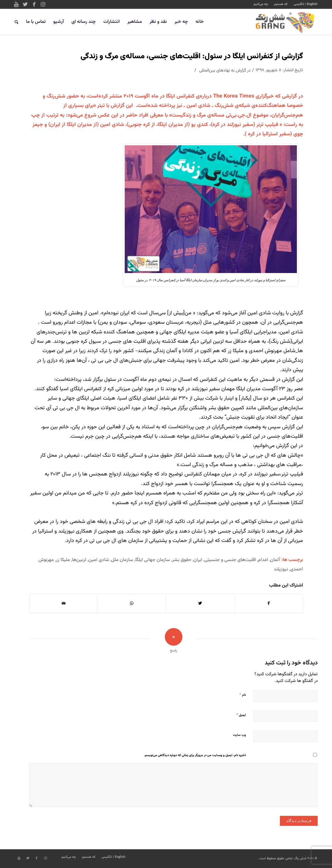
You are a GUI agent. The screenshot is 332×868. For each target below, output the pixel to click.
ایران (198, 560)
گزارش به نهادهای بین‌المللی (223, 70)
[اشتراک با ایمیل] (64, 603)
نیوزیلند (281, 569)
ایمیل (241, 715)
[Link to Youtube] (16, 4)
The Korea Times (234, 96)
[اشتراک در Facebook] (269, 603)
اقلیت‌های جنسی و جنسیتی (230, 560)
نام (243, 695)
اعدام (263, 560)
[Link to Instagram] (43, 4)
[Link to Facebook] (34, 4)
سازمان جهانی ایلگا (153, 560)
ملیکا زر (63, 560)
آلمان (275, 560)
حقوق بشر (182, 560)
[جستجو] (17, 22)
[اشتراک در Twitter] (200, 603)
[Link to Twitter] (25, 4)
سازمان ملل (122, 560)
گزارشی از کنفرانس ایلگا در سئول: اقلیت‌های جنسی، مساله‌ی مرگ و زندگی (192, 56)
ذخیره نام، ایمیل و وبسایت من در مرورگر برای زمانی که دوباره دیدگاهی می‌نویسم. (195, 755)
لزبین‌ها (79, 560)
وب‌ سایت (239, 735)
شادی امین (99, 560)
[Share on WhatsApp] (132, 603)
